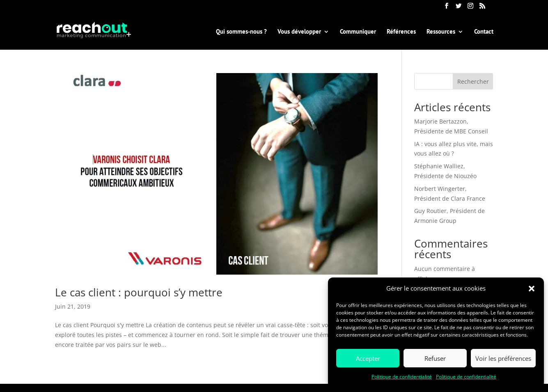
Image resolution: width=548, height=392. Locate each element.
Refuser (435, 358)
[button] (532, 289)
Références (401, 32)
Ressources (441, 32)
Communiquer (358, 32)
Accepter (368, 358)
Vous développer (299, 32)
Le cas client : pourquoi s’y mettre (139, 292)
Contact (484, 32)
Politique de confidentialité (402, 377)
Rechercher (473, 81)
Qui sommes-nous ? (241, 32)
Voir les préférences (503, 358)
